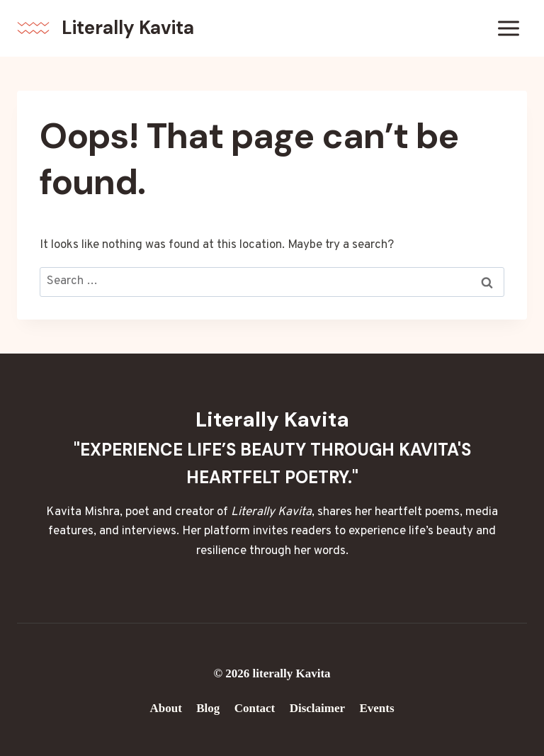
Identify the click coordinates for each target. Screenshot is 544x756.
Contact (255, 708)
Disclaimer (317, 708)
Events (376, 708)
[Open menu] (508, 28)
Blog (208, 708)
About (165, 708)
